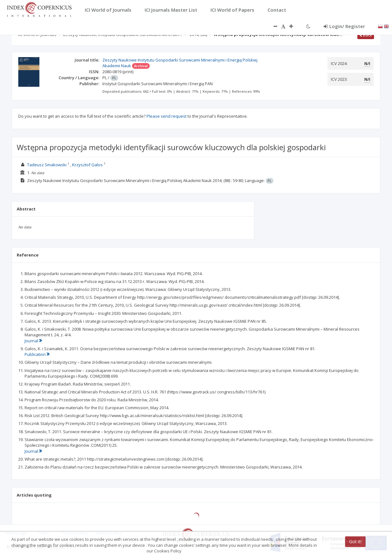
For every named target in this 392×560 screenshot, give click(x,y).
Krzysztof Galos (87, 165)
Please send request (167, 116)
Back (366, 35)
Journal (33, 341)
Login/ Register (344, 26)
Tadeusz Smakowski (47, 165)
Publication (37, 354)
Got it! (355, 542)
